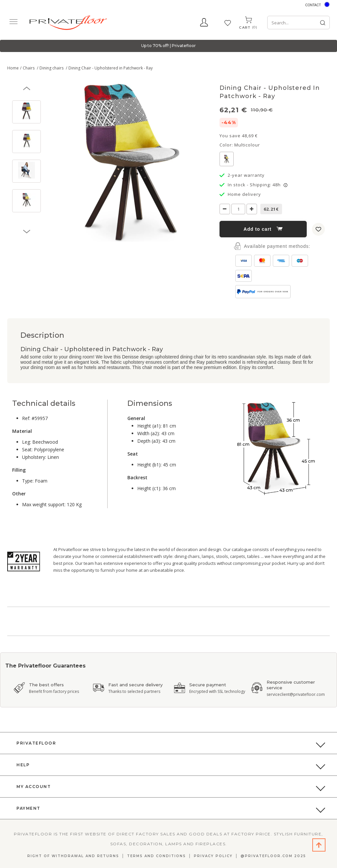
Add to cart (263, 229)
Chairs (29, 68)
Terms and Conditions (156, 856)
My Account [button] (34, 787)
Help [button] (23, 765)
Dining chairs (52, 68)
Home (13, 68)
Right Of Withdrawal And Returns (73, 856)
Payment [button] (28, 808)
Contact (313, 5)
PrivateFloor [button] (36, 743)
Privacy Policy (213, 856)
